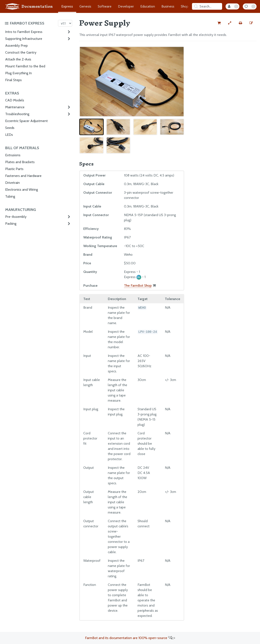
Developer (126, 6)
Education (148, 6)
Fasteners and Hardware (23, 176)
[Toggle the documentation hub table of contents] (30, 23)
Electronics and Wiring (22, 190)
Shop (185, 6)
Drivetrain (12, 183)
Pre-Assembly (16, 217)
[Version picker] (65, 23)
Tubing (10, 196)
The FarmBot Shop (138, 286)
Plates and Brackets (20, 162)
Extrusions (13, 155)
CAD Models (15, 100)
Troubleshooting (17, 114)
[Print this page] (240, 23)
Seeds (10, 128)
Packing (11, 224)
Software (105, 6)
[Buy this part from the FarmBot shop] (219, 23)
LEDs (9, 135)
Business (168, 6)
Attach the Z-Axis (18, 59)
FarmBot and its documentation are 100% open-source (130, 638)
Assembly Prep (16, 46)
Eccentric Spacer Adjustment (26, 121)
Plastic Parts (14, 169)
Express (67, 6)
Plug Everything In (19, 73)
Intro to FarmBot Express (24, 32)
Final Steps (13, 80)
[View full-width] (230, 23)
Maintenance (15, 107)
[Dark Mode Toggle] (250, 6)
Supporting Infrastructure (24, 39)
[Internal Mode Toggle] (232, 6)
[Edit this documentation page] (251, 23)
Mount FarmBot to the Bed (25, 66)
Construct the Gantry (21, 52)
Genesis (85, 6)
